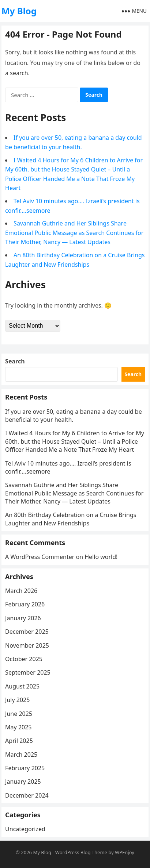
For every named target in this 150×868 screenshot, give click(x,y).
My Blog (19, 11)
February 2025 (25, 768)
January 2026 (23, 618)
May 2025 (18, 727)
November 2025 (27, 645)
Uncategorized (25, 829)
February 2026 (25, 604)
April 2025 (19, 741)
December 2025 (27, 632)
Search (15, 361)
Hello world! (101, 557)
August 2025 (22, 686)
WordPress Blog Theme (81, 852)
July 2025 (17, 700)
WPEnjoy (125, 852)
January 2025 (23, 782)
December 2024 (27, 795)
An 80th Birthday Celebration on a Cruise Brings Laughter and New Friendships (71, 519)
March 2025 (21, 755)
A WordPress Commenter (40, 557)
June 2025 (19, 714)
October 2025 (24, 659)
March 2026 (21, 591)
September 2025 (28, 672)
